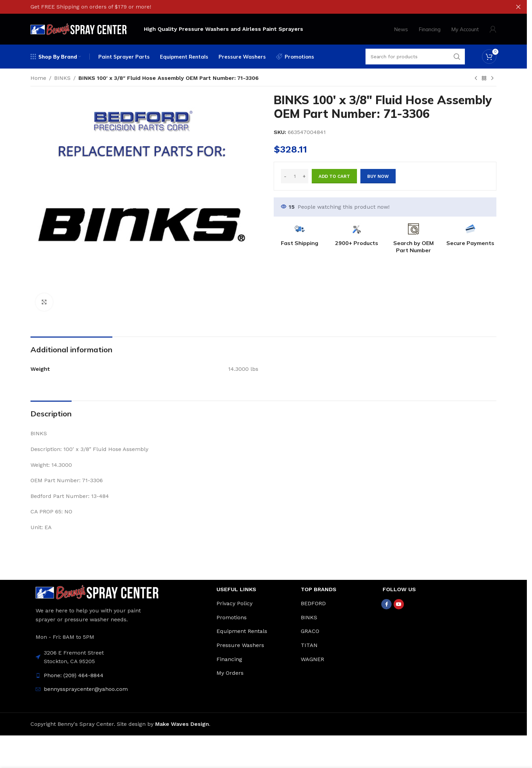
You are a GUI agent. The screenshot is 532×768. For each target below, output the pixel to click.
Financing (229, 659)
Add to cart (334, 176)
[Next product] (492, 78)
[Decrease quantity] (285, 176)
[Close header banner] (518, 7)
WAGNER (312, 659)
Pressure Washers (240, 645)
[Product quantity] (295, 176)
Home (38, 78)
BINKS (62, 78)
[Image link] (97, 592)
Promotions (232, 617)
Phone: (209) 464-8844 (74, 675)
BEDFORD (313, 603)
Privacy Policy (234, 603)
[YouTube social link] (399, 604)
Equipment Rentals (242, 631)
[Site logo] (79, 29)
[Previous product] (476, 78)
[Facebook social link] (386, 604)
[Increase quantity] (304, 176)
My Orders (230, 673)
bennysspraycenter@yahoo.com (86, 689)
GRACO (310, 631)
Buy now (378, 176)
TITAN (309, 645)
